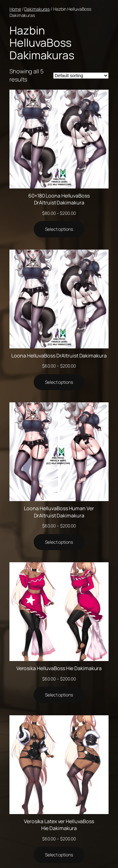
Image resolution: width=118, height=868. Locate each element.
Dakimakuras (37, 9)
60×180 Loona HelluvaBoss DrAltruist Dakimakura (59, 199)
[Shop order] (81, 76)
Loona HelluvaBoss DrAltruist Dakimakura (59, 356)
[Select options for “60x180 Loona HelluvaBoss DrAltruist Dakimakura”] (59, 229)
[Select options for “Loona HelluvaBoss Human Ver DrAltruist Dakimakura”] (59, 542)
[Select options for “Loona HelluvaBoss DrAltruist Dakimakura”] (59, 382)
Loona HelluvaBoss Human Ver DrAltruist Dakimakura (59, 512)
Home (15, 9)
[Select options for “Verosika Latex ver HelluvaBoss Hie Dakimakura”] (59, 855)
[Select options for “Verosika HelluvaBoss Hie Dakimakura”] (59, 695)
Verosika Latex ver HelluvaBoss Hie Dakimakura (59, 825)
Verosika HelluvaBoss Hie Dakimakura (59, 668)
